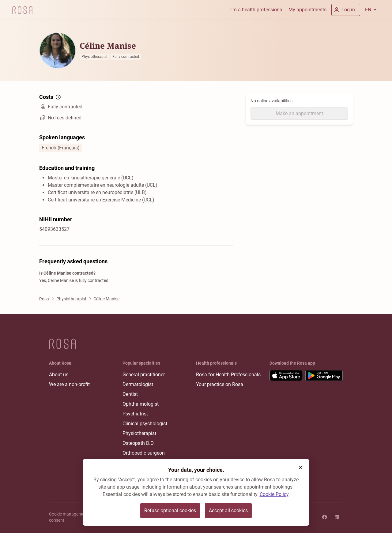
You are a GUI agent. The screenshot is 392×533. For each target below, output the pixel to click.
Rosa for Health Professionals (228, 375)
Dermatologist (138, 384)
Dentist (130, 394)
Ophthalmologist (141, 404)
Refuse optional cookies (170, 510)
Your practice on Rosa (220, 384)
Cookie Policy (274, 494)
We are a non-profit (69, 384)
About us (59, 375)
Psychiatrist (135, 414)
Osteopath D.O (138, 443)
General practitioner (144, 375)
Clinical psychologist (145, 424)
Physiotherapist (139, 433)
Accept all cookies (228, 510)
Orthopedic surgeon (144, 453)
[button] (301, 467)
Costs (51, 97)
